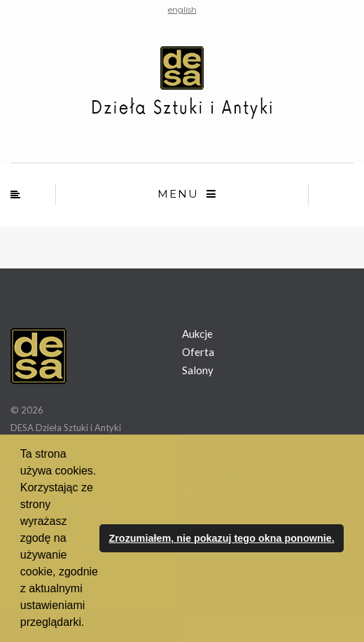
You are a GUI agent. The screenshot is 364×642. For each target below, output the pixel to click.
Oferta (198, 352)
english (182, 9)
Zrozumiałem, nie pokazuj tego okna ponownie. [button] (221, 538)
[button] (90, 624)
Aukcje (197, 334)
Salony (198, 370)
